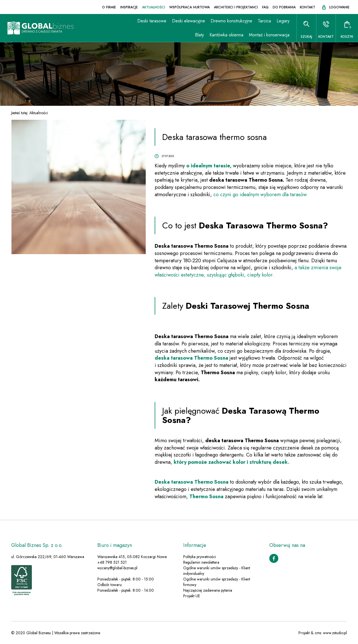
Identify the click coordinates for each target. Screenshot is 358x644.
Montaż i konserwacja (269, 35)
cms (318, 633)
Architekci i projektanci (236, 7)
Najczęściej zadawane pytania (208, 590)
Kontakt (308, 7)
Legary (283, 21)
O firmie (109, 7)
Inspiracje (129, 7)
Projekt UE (192, 596)
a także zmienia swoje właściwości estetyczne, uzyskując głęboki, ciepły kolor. (248, 271)
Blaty (199, 35)
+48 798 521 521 (112, 562)
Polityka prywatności (200, 557)
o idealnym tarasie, (209, 166)
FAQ (265, 7)
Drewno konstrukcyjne (231, 21)
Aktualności (154, 7)
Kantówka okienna (226, 35)
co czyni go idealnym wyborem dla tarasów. (261, 195)
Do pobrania (284, 7)
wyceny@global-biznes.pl (117, 568)
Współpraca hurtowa (189, 7)
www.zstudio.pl (335, 633)
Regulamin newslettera (201, 562)
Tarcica (264, 21)
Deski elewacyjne (189, 21)
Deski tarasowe (152, 21)
